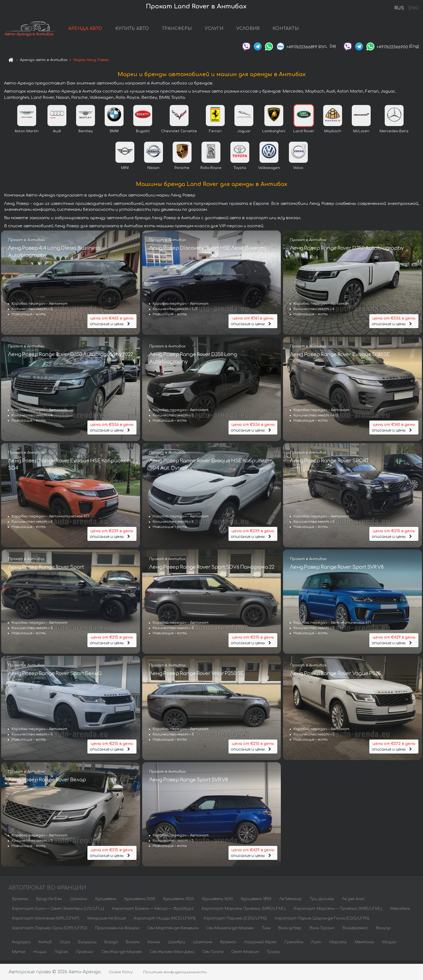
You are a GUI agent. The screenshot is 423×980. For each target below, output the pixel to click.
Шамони (79, 902)
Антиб (45, 945)
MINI (125, 171)
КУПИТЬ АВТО (146, 30)
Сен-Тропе (213, 955)
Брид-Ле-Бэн (49, 902)
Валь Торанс (322, 931)
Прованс (85, 955)
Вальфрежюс (355, 931)
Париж (61, 955)
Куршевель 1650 (217, 902)
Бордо (111, 945)
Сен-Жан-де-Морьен (122, 955)
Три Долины (322, 902)
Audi (57, 134)
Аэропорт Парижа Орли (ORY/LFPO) (50, 931)
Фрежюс (228, 945)
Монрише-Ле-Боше (106, 922)
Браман (20, 902)
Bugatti (143, 134)
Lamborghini (274, 134)
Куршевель (106, 902)
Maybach (333, 134)
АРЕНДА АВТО (100, 30)
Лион (316, 945)
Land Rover (304, 134)
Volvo (298, 171)
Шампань (202, 945)
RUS (399, 8)
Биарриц (87, 945)
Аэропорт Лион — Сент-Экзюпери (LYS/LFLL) (58, 912)
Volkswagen (269, 171)
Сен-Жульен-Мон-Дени (172, 955)
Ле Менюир (291, 902)
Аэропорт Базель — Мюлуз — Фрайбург (153, 912)
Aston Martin (27, 134)
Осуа (65, 945)
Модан (389, 945)
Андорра (21, 945)
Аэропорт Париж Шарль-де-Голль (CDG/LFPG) (322, 922)
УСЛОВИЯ (262, 30)
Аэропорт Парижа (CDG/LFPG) (235, 922)
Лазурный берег (260, 945)
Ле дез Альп (353, 902)
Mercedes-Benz (394, 134)
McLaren (361, 134)
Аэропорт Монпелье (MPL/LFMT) (46, 922)
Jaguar (244, 134)
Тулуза (273, 955)
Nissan (153, 171)
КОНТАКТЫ (300, 30)
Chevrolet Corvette (179, 134)
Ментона (364, 945)
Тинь (266, 931)
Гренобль (294, 945)
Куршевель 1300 (140, 902)
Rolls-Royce (211, 171)
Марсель (338, 945)
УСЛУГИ (228, 30)
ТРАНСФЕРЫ (191, 30)
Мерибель (400, 912)
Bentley (86, 134)
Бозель (133, 945)
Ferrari (215, 134)
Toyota (240, 171)
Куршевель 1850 (256, 902)
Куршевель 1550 (178, 902)
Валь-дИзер (290, 931)
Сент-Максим (245, 955)
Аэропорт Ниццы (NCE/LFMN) (165, 922)
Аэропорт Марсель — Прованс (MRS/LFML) (338, 912)
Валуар (383, 931)
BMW (114, 134)
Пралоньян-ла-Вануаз (117, 931)
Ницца (40, 955)
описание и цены (112, 323)
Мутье (19, 955)
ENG (413, 8)
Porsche (182, 171)
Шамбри (176, 945)
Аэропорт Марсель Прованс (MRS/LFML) (244, 912)
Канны (154, 945)
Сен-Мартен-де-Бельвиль (173, 931)
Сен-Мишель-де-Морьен (230, 931)
